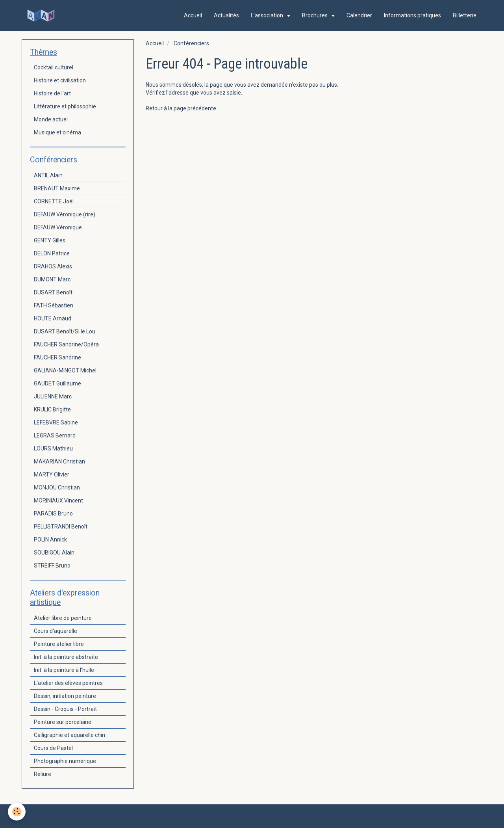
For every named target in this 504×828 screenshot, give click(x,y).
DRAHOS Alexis (53, 266)
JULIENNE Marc (53, 396)
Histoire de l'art (52, 93)
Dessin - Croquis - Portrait (65, 709)
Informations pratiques (412, 15)
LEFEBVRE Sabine (56, 422)
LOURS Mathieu (53, 448)
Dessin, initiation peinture (65, 696)
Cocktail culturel (54, 67)
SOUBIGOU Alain (54, 553)
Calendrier (359, 15)
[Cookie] (17, 812)
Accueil (193, 15)
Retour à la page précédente (181, 108)
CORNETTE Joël (54, 201)
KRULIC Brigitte (52, 409)
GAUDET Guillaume (57, 383)
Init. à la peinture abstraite (66, 657)
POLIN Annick (50, 540)
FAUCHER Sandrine (57, 357)
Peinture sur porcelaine (63, 722)
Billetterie (465, 15)
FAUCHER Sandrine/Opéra (66, 344)
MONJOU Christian (57, 487)
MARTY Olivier (52, 474)
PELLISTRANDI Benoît (61, 527)
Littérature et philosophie (65, 106)
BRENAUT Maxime (57, 188)
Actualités (226, 15)
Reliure (43, 774)
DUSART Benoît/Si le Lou (65, 331)
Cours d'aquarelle (56, 631)
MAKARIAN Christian (59, 461)
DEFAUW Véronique (58, 227)
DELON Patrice (52, 253)
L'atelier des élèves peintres (68, 683)
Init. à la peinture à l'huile (64, 670)
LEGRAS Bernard (55, 435)
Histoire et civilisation (60, 80)
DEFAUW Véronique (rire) (65, 214)
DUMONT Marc (52, 279)
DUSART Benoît (53, 292)
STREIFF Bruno (52, 566)
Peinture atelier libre (59, 644)
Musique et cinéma (57, 132)
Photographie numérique (65, 761)
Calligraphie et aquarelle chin (69, 735)
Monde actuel (51, 119)
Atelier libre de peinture (63, 618)
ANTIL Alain (48, 175)
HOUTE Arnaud (53, 318)
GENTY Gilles (50, 240)
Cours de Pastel (53, 748)
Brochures (315, 15)
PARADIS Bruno (53, 514)
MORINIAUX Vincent (58, 501)
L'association (268, 15)
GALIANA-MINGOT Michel (65, 370)
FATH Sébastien (54, 305)
